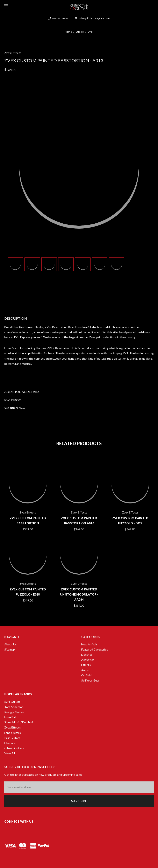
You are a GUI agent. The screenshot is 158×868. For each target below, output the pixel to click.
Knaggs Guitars (14, 712)
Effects (86, 665)
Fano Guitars (13, 733)
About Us (10, 644)
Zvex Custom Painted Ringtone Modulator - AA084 (79, 594)
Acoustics (88, 660)
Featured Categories (95, 649)
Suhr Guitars (12, 702)
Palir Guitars (12, 738)
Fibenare (10, 743)
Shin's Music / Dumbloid (19, 722)
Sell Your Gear (90, 680)
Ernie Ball (10, 717)
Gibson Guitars (14, 748)
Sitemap (10, 649)
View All (10, 753)
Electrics (87, 655)
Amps (85, 670)
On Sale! (87, 675)
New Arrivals (89, 644)
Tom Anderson (14, 707)
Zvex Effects (13, 727)
